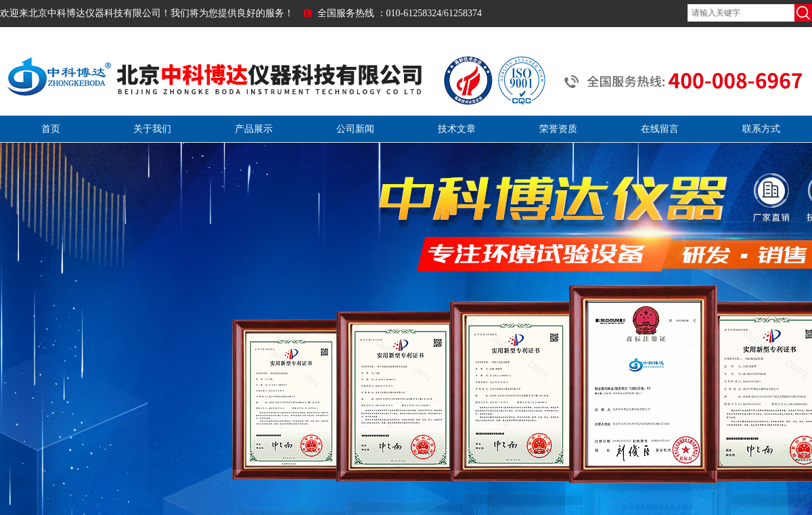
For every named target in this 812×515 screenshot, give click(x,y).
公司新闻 (355, 129)
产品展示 (254, 129)
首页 (51, 129)
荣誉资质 (558, 129)
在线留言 (660, 129)
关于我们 (152, 129)
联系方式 (761, 129)
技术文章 (457, 129)
